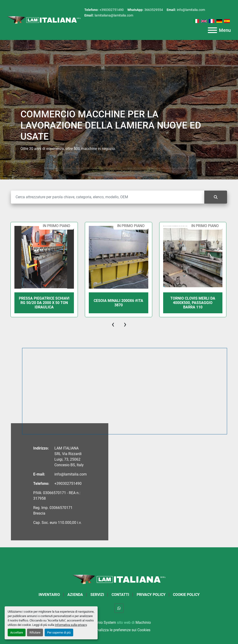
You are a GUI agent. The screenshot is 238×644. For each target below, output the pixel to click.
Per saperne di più (59, 632)
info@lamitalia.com (191, 10)
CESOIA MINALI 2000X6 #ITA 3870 (150, 303)
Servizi (97, 595)
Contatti (120, 595)
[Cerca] (108, 197)
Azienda (75, 595)
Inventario (49, 595)
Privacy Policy (151, 595)
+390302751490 (112, 10)
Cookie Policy (186, 595)
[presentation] (113, 324)
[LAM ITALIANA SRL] (119, 579)
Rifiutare (35, 632)
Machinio (143, 623)
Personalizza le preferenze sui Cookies (119, 630)
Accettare (17, 632)
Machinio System (102, 623)
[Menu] (212, 30)
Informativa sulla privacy (71, 625)
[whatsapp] (119, 608)
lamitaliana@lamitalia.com (114, 15)
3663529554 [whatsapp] (154, 10)
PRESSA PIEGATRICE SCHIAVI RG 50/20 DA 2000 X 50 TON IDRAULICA (76, 303)
